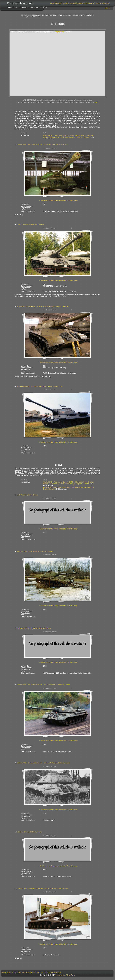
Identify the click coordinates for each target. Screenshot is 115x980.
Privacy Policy (70, 975)
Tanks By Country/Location (66, 3)
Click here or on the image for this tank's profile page (59, 200)
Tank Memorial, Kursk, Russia (27, 495)
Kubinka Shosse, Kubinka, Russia (30, 832)
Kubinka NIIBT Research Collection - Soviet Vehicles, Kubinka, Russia (42, 145)
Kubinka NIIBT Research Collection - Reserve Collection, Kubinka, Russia (43, 685)
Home (52, 3)
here (96, 102)
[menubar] (80, 3)
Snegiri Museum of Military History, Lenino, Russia (35, 551)
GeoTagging (105, 3)
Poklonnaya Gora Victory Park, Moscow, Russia (34, 628)
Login (107, 8)
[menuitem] (53, 3)
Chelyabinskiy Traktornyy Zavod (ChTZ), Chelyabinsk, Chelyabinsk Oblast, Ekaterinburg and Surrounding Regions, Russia (69, 136)
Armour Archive (60, 975)
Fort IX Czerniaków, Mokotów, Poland (30, 225)
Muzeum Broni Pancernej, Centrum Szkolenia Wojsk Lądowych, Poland (43, 306)
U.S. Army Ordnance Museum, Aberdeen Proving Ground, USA (40, 386)
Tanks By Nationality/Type (89, 3)
